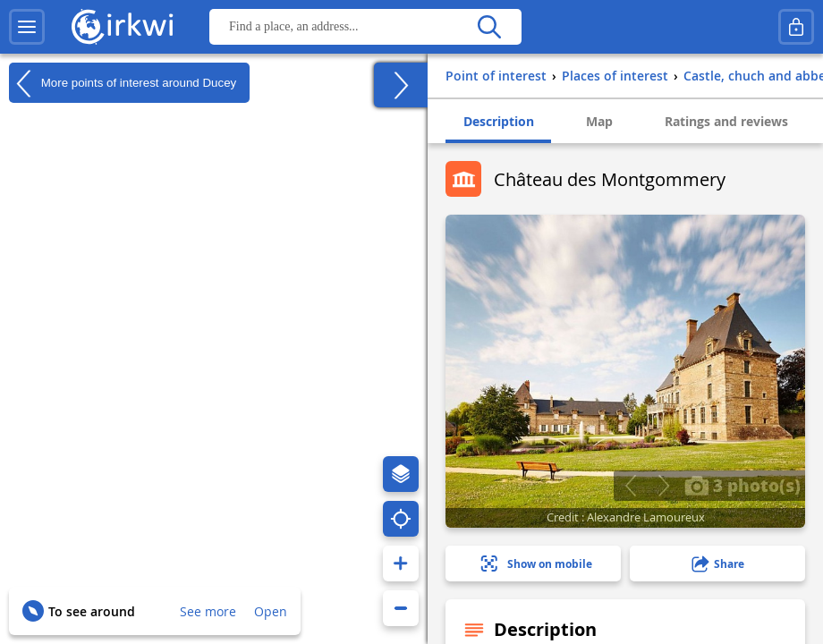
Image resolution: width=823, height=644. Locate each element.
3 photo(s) (742, 485)
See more (208, 611)
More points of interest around (123, 83)
